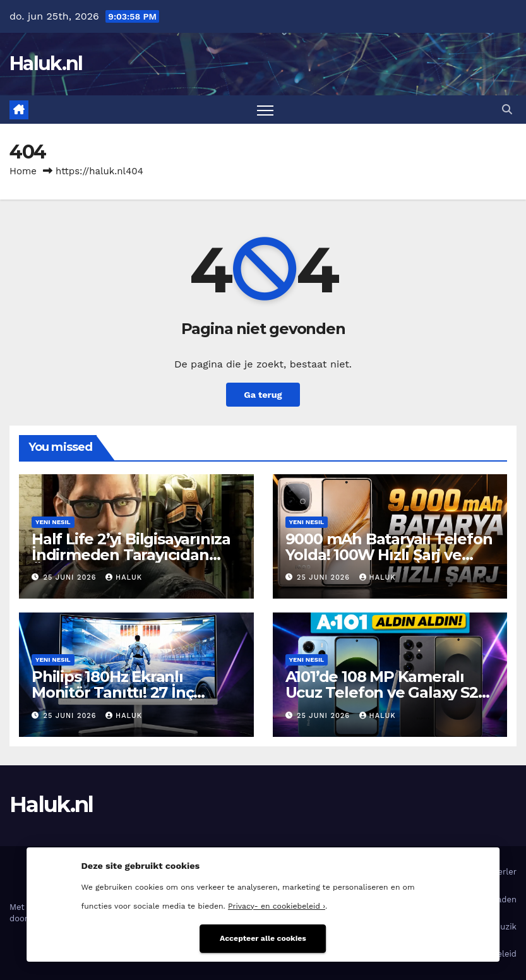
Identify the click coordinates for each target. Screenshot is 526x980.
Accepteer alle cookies (263, 938)
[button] (507, 110)
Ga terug (263, 395)
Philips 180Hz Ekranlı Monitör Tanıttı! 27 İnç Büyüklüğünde (112, 692)
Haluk (124, 577)
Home (23, 171)
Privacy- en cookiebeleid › (277, 906)
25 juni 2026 (72, 577)
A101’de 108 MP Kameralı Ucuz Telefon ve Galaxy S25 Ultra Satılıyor (386, 692)
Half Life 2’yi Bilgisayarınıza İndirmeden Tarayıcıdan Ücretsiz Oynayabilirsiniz (131, 555)
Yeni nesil (53, 522)
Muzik (505, 927)
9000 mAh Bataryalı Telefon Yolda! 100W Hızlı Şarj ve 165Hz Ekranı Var (389, 555)
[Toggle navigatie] (266, 110)
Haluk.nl (46, 63)
